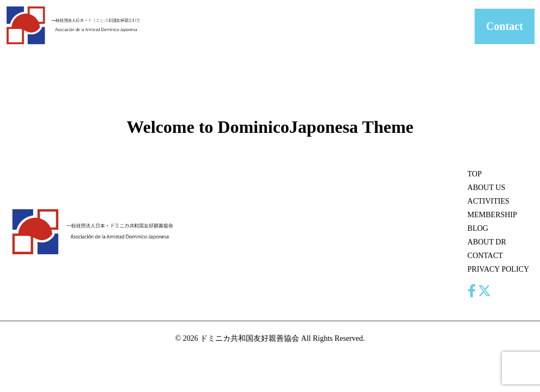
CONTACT (389, 20)
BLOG (304, 20)
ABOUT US (141, 26)
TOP (475, 174)
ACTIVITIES (190, 20)
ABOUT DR (343, 26)
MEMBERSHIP (252, 20)
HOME (101, 20)
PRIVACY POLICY (498, 269)
